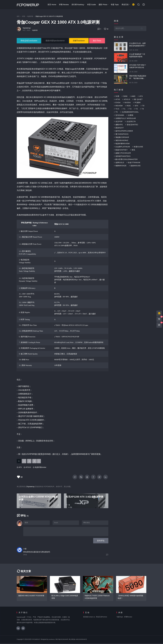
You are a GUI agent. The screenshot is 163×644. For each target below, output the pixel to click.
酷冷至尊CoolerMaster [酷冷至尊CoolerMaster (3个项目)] (127, 159)
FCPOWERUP (36, 640)
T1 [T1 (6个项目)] (124, 109)
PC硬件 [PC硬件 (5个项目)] (138, 103)
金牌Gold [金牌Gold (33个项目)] (120, 162)
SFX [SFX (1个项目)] (136, 106)
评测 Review (64, 5)
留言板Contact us (89, 618)
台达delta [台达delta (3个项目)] (131, 121)
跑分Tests (97, 41)
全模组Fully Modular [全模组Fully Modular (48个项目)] (126, 118)
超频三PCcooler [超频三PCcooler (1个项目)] (123, 153)
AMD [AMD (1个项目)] (133, 96)
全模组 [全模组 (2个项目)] (131, 115)
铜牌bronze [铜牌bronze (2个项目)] (121, 166)
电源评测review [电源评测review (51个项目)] (123, 144)
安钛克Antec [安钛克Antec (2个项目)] (132, 125)
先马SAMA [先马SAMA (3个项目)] (120, 115)
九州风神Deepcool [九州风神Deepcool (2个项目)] (130, 112)
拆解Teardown (79, 41)
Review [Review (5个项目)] (119, 106)
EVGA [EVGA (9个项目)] (118, 103)
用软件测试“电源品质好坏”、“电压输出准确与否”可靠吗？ (138, 77)
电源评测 (35, 30)
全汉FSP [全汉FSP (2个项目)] (119, 121)
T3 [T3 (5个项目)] (137, 109)
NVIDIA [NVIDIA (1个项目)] (128, 103)
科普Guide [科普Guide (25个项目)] (138, 147)
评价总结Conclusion (29, 41)
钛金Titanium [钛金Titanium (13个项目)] (134, 162)
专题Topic (120, 618)
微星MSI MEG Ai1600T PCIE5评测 (32, 596)
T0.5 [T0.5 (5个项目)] (117, 109)
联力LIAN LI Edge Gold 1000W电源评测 (64, 598)
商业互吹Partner (102, 618)
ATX (20, 467)
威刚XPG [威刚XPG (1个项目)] (119, 125)
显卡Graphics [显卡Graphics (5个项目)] (122, 134)
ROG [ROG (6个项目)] (129, 106)
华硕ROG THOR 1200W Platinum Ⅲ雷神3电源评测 (98, 598)
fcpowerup (27, 28)
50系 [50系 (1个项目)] (117, 96)
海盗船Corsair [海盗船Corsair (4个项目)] (122, 137)
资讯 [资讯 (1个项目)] (133, 150)
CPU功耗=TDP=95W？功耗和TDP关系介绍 (138, 66)
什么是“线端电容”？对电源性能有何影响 (137, 55)
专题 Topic (115, 5)
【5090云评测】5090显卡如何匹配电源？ (130, 598)
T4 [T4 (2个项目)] (143, 109)
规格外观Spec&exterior (55, 41)
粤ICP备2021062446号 (64, 640)
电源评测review (41, 467)
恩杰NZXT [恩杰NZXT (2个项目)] (120, 128)
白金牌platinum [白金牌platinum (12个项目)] (123, 147)
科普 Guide (91, 5)
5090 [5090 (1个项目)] (125, 96)
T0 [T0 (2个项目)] (143, 106)
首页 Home (52, 5)
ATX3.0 (28, 467)
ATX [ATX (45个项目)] (141, 96)
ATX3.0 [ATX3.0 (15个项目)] (127, 99)
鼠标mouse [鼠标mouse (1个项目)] (136, 166)
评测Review (128, 618)
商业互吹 (126, 5)
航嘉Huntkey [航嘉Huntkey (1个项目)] (122, 150)
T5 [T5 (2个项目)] (117, 112)
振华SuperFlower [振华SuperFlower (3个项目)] (124, 131)
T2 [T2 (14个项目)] (130, 109)
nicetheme (53, 640)
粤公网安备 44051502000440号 (81, 640)
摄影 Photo (104, 5)
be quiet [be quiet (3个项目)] (138, 99)
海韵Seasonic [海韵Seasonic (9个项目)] (122, 140)
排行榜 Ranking (78, 5)
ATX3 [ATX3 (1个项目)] (118, 99)
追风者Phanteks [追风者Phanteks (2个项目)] (123, 156)
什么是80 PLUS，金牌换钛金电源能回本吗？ (137, 44)
